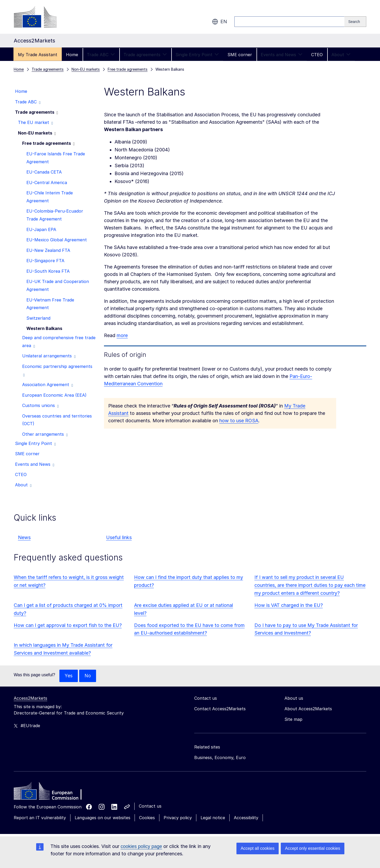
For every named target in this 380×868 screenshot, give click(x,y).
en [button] (219, 22)
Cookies (147, 818)
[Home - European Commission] (52, 793)
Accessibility (246, 818)
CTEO (317, 55)
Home (72, 55)
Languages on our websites (103, 818)
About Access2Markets (308, 709)
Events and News (282, 55)
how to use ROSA (239, 421)
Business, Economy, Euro (220, 758)
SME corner (240, 55)
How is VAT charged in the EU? (289, 605)
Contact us (150, 806)
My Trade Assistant (38, 55)
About (341, 55)
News (24, 537)
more (122, 335)
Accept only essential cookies (313, 848)
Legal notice (213, 818)
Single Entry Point (197, 55)
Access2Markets (30, 698)
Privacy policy (178, 818)
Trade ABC (101, 55)
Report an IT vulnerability (40, 818)
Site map (293, 720)
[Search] (355, 22)
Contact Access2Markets (220, 709)
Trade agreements (145, 55)
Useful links (119, 537)
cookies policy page (141, 846)
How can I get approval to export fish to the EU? (68, 625)
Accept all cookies (258, 848)
